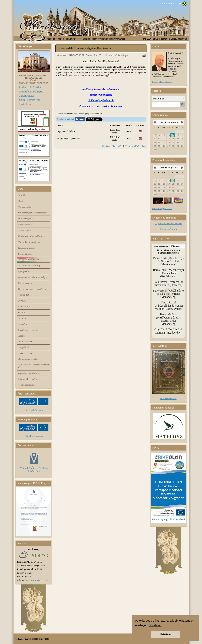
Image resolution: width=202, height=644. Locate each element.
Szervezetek (25, 230)
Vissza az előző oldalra (136, 146)
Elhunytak (176, 246)
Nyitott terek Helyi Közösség (32, 277)
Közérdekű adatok (27, 248)
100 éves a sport (26, 353)
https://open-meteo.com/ (36, 580)
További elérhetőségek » (30, 87)
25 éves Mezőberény (28, 379)
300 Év (22, 301)
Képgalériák (24, 347)
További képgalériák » (162, 208)
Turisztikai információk (30, 242)
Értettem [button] (165, 634)
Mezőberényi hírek (28, 330)
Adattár (22, 336)
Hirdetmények (26, 219)
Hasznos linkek (25, 342)
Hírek (21, 201)
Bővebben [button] (155, 625)
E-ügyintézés (25, 283)
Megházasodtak (161, 246)
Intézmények (25, 224)
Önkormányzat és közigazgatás (33, 213)
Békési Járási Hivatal (28, 359)
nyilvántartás (96, 113)
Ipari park (24, 271)
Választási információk (30, 260)
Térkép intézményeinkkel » (31, 100)
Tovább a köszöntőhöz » (162, 82)
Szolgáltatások (26, 254)
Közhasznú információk (30, 236)
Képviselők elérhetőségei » (31, 91)
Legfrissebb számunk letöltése (168, 224)
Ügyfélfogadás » (27, 96)
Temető (23, 324)
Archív (22, 318)
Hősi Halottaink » (168, 398)
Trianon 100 (25, 295)
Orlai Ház (23, 312)
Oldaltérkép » (25, 104)
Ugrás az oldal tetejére (112, 146)
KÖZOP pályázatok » (34, 436)
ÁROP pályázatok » (34, 410)
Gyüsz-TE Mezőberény (29, 373)
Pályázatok (24, 307)
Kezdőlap (51, 39)
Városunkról (25, 207)
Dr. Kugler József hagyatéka (32, 289)
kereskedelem (71, 113)
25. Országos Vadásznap (30, 266)
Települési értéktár (27, 385)
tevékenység (84, 113)
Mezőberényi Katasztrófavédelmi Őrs (34, 366)
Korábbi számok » (168, 229)
